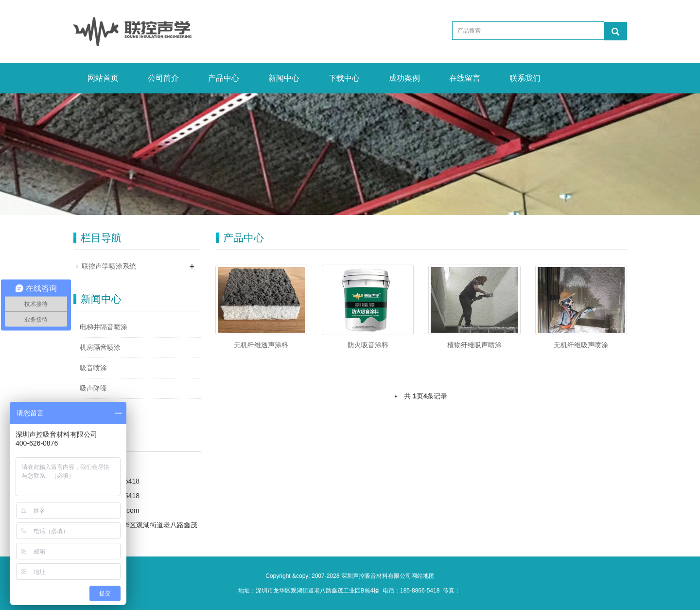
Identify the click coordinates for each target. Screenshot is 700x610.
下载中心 (344, 78)
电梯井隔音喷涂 (104, 327)
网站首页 (103, 78)
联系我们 (525, 78)
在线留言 (465, 78)
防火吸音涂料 (368, 345)
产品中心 (224, 78)
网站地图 (423, 576)
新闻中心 (284, 78)
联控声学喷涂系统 (109, 266)
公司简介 (163, 78)
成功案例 (404, 78)
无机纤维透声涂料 (261, 345)
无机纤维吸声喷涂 (581, 345)
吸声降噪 (93, 388)
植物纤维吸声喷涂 (474, 345)
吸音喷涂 (93, 368)
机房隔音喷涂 (100, 347)
